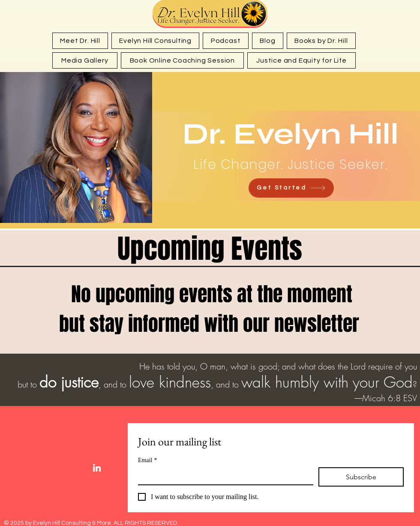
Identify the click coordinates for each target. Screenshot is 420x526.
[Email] (223, 476)
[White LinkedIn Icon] (97, 468)
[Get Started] (291, 188)
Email (147, 460)
